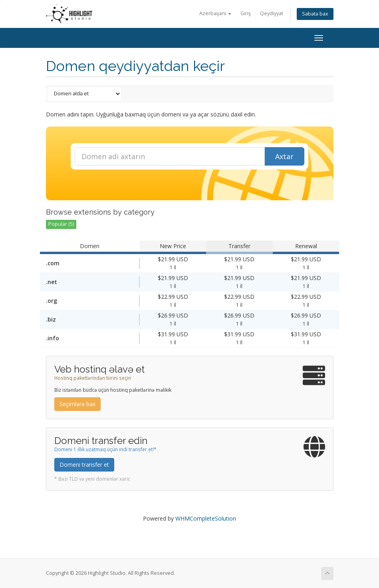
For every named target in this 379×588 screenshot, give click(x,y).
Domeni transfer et (84, 465)
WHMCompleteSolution (206, 518)
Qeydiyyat (272, 13)
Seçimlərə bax (77, 404)
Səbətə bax (315, 14)
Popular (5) (61, 224)
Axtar (284, 156)
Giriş (246, 13)
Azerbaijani (215, 13)
